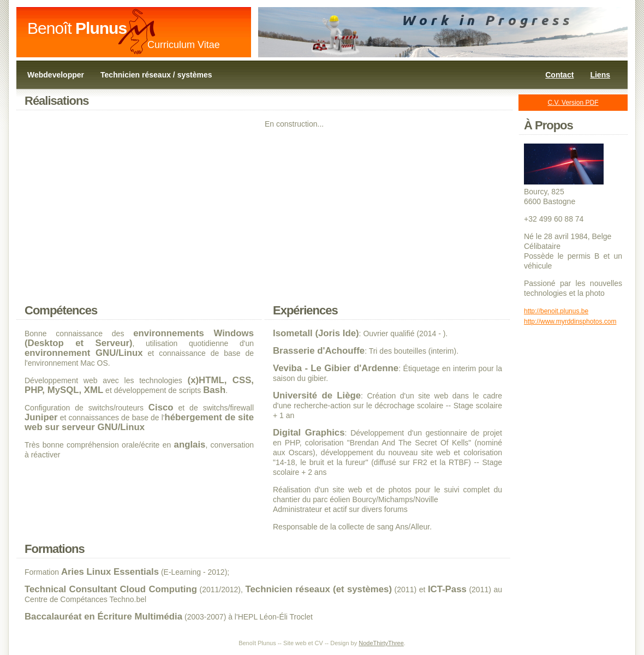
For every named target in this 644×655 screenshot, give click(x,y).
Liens (600, 75)
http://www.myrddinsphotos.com (570, 321)
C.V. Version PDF (573, 103)
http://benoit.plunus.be (556, 311)
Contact (559, 75)
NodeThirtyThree (381, 643)
